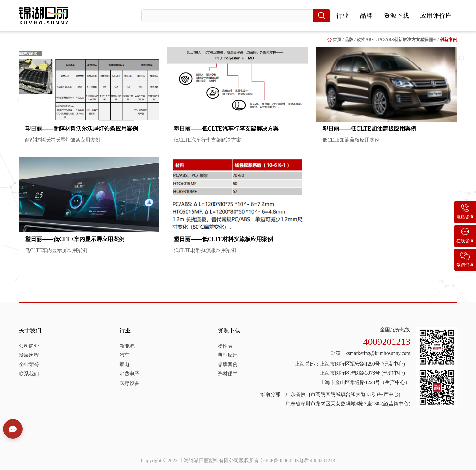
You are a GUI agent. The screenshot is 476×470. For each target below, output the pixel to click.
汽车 (124, 355)
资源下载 (396, 15)
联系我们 (29, 374)
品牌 (366, 15)
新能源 (127, 346)
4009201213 (387, 342)
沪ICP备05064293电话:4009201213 (298, 460)
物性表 (225, 346)
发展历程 (29, 355)
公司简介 (29, 346)
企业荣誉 (29, 364)
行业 (342, 15)
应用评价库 (436, 15)
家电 (124, 364)
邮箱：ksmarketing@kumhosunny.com (370, 353)
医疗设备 (130, 383)
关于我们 (30, 330)
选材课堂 (228, 374)
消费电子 (130, 374)
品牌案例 (228, 364)
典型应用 (228, 355)
